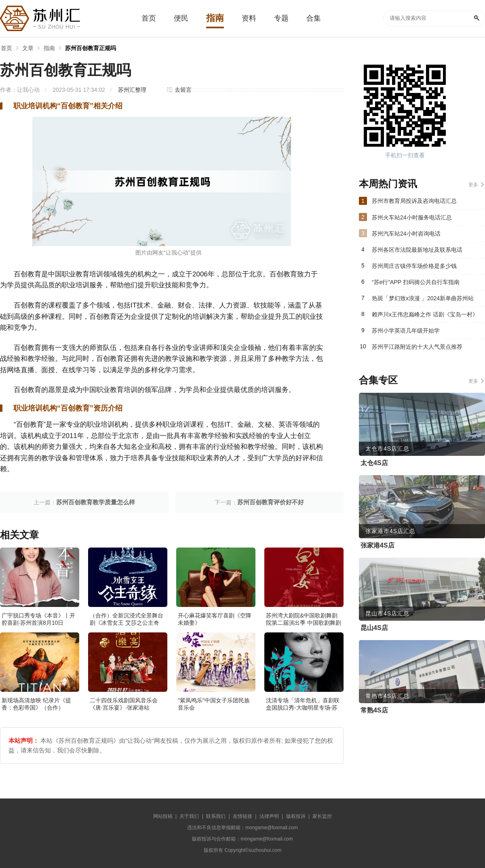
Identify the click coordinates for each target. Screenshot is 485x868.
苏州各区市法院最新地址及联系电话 (417, 250)
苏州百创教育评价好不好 (271, 502)
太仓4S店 (374, 463)
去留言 (183, 90)
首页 (6, 48)
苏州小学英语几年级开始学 (406, 331)
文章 (28, 48)
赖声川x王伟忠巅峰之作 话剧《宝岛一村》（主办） (425, 317)
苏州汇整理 (132, 90)
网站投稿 (163, 816)
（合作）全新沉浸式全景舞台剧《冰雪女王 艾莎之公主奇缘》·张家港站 (127, 623)
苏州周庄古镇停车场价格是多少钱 (414, 266)
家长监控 (322, 816)
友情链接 (242, 816)
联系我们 (216, 816)
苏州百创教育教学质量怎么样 (96, 502)
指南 (49, 48)
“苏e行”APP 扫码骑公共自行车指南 (416, 282)
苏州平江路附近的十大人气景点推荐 (417, 347)
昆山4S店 (374, 628)
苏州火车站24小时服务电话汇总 (412, 217)
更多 (473, 185)
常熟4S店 (374, 710)
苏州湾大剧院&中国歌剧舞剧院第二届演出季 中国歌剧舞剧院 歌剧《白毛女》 (304, 623)
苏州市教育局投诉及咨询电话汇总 (414, 201)
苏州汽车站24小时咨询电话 (406, 234)
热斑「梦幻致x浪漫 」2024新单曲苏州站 (423, 298)
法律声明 (269, 816)
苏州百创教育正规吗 (91, 48)
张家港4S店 (377, 545)
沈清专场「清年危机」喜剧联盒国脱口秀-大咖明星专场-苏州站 (303, 708)
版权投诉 (296, 816)
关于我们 (189, 816)
